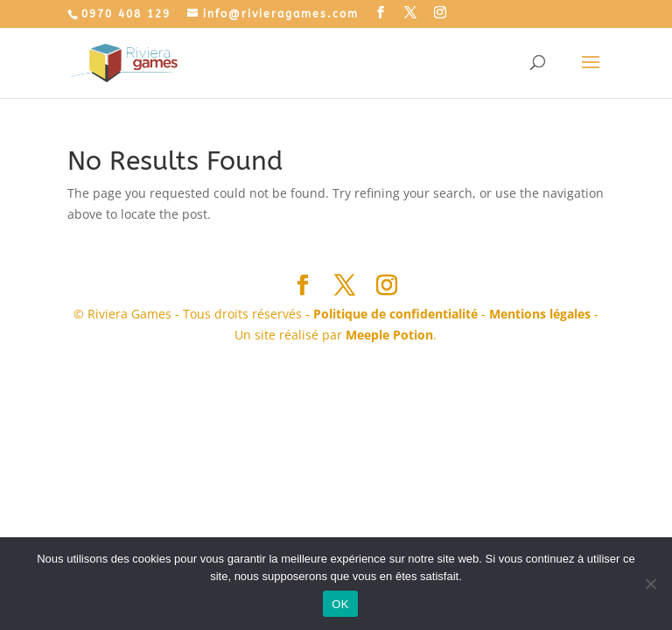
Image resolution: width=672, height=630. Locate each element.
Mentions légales (540, 314)
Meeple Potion (389, 335)
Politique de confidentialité (395, 314)
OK (340, 604)
